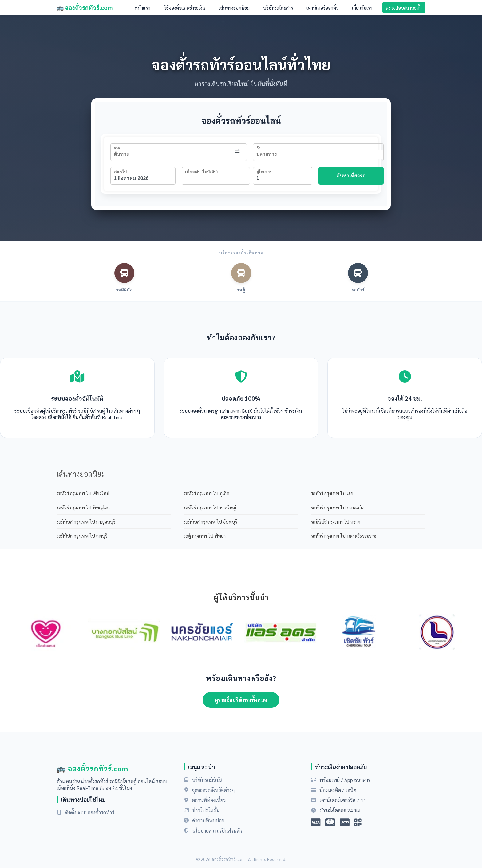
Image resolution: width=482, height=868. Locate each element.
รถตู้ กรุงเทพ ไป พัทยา (205, 536)
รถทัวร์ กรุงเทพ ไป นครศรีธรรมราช (344, 536)
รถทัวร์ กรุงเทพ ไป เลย (332, 493)
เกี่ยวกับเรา (362, 8)
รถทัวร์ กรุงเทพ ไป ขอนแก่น (337, 507)
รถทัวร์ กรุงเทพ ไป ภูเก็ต (206, 493)
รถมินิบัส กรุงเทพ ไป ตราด (336, 522)
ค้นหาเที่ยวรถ (351, 176)
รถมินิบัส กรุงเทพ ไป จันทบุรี (210, 522)
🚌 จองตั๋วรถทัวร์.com (85, 7)
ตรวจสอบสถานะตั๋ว (404, 8)
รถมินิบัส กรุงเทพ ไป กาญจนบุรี (86, 522)
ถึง (258, 148)
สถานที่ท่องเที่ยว (209, 800)
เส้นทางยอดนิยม (234, 8)
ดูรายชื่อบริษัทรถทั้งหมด (241, 700)
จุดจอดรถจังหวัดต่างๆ (213, 790)
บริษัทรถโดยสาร (278, 8)
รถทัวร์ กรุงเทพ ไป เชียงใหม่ (83, 493)
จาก (117, 148)
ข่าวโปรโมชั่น (206, 810)
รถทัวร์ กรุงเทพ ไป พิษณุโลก (83, 507)
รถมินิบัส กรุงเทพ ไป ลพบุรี (82, 536)
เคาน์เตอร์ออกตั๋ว (322, 8)
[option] (45, 633)
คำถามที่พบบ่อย (208, 820)
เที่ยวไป (120, 172)
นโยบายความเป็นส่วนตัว (217, 831)
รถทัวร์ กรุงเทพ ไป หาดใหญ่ (210, 507)
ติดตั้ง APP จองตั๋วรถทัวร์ (90, 812)
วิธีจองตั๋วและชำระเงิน (185, 8)
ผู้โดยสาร (264, 172)
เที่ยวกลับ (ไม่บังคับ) (201, 172)
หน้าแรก (142, 8)
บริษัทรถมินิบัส (207, 780)
